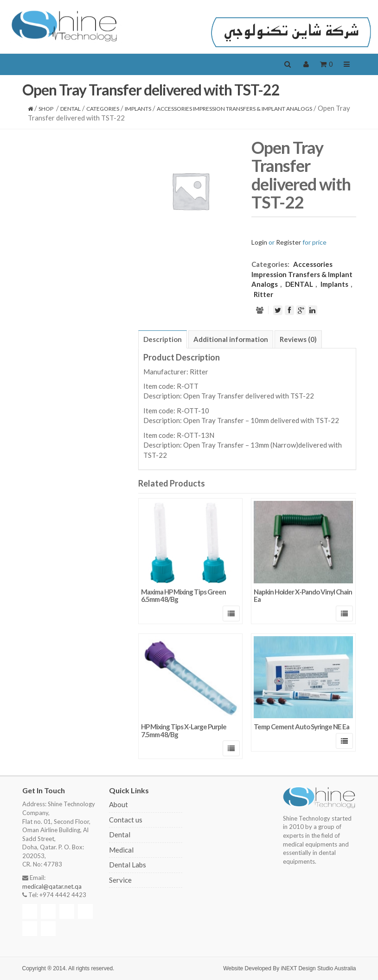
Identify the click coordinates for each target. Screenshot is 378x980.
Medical (121, 850)
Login (259, 242)
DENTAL (70, 109)
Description (163, 339)
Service (120, 880)
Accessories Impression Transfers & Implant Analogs (234, 109)
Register (288, 242)
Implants (138, 109)
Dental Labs (128, 865)
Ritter (263, 294)
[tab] (163, 339)
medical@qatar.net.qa (52, 886)
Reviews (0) (298, 339)
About (119, 804)
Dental (120, 835)
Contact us (126, 820)
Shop (46, 109)
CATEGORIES (103, 109)
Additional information (231, 339)
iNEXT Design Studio (307, 968)
